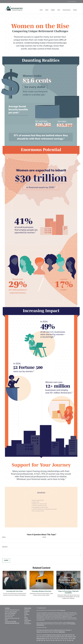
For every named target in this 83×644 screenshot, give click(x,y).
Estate (26, 613)
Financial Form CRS (42, 608)
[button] (47, 8)
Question (5, 547)
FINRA (60, 632)
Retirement (27, 610)
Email (44, 537)
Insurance (27, 614)
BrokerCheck (63, 610)
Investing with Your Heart (15, 591)
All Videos (27, 622)
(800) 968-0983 (71, 1)
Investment (27, 611)
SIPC (64, 632)
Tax (25, 616)
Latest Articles (28, 621)
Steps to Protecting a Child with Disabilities (68, 592)
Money (26, 618)
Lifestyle (26, 619)
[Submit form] (6, 560)
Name (4, 537)
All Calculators (28, 624)
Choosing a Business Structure (41, 591)
